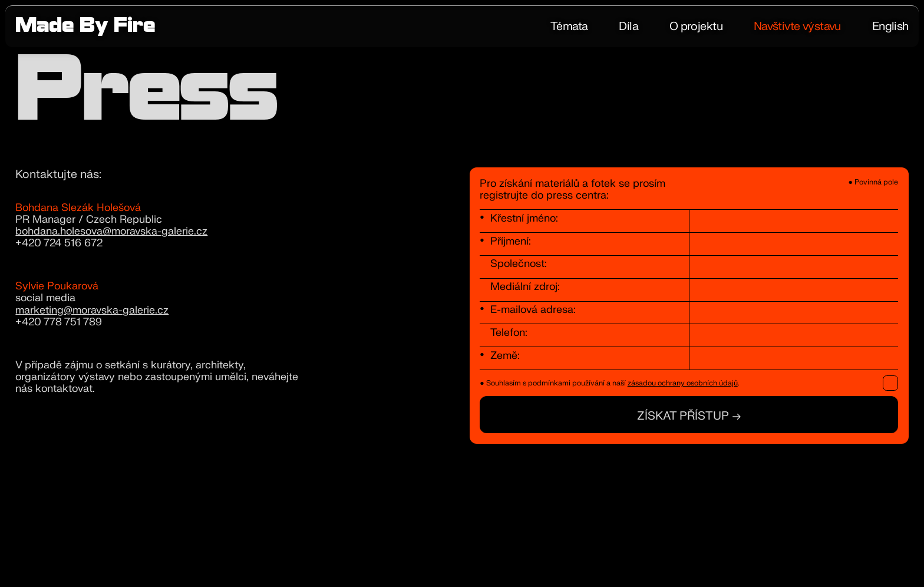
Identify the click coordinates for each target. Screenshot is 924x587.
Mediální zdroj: (525, 287)
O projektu (696, 26)
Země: (505, 356)
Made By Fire (85, 28)
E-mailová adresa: (533, 310)
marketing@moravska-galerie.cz (92, 310)
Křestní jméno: (524, 218)
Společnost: (519, 264)
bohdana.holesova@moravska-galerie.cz (111, 231)
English (890, 26)
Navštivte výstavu (797, 26)
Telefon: (509, 333)
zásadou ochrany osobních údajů (683, 383)
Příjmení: (511, 241)
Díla (628, 26)
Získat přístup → (689, 416)
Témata (569, 26)
